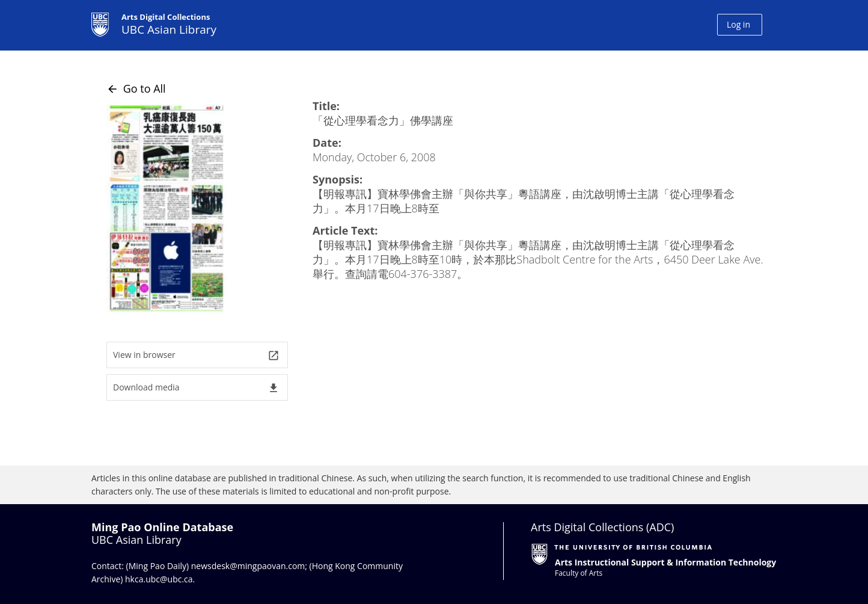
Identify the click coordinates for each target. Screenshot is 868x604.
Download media (196, 388)
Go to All (136, 88)
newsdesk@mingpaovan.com (248, 566)
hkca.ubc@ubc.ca (159, 579)
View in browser (196, 355)
